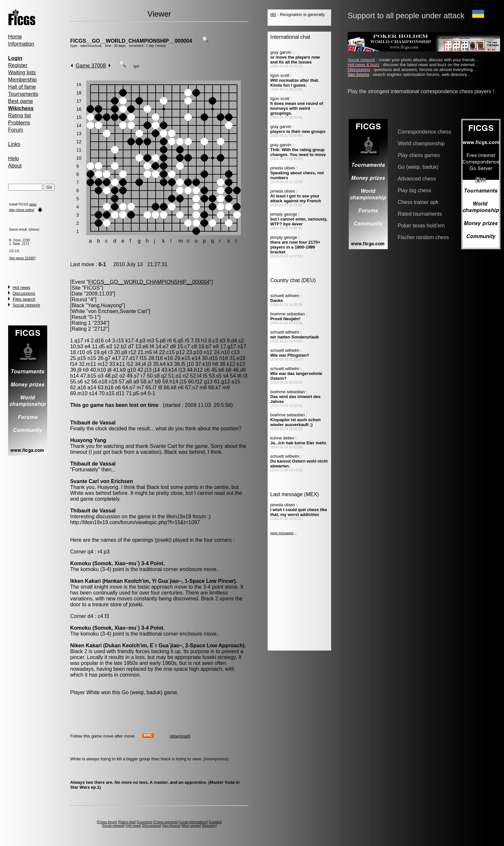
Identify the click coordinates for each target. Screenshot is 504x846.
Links (14, 144)
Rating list (20, 115)
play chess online (22, 210)
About (15, 166)
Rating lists (127, 822)
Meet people (191, 826)
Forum (16, 130)
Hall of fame (22, 87)
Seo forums (171, 826)
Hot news (21, 287)
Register (18, 65)
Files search (24, 299)
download (180, 736)
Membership (22, 80)
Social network (27, 305)
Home (15, 37)
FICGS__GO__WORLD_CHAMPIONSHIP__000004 (131, 41)
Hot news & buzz (364, 65)
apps (33, 204)
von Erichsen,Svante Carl (118, 311)
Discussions (24, 293)
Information (21, 44)
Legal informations (194, 822)
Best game (21, 101)
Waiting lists (22, 72)
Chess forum (107, 822)
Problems (19, 123)
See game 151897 (22, 258)
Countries (145, 822)
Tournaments (23, 94)
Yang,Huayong (105, 305)
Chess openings (166, 822)
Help (14, 158)
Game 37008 (91, 66)
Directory (209, 826)
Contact (215, 822)
